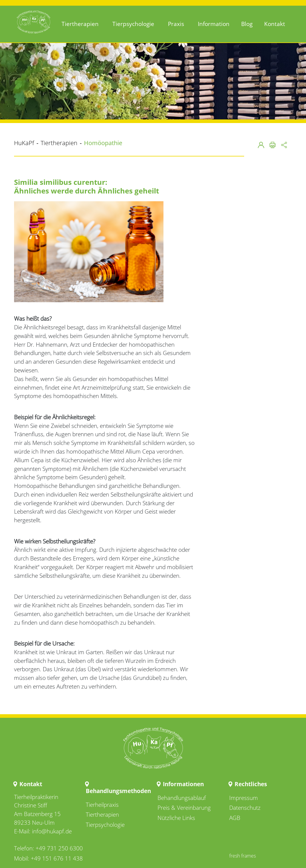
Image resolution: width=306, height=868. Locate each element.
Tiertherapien (102, 814)
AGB (235, 818)
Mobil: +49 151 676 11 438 (48, 858)
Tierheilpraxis (102, 805)
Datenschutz (245, 808)
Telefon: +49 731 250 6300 (48, 848)
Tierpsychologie (105, 825)
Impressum (244, 798)
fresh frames (242, 856)
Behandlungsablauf (182, 798)
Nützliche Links (176, 818)
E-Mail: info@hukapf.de (43, 831)
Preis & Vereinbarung (184, 808)
